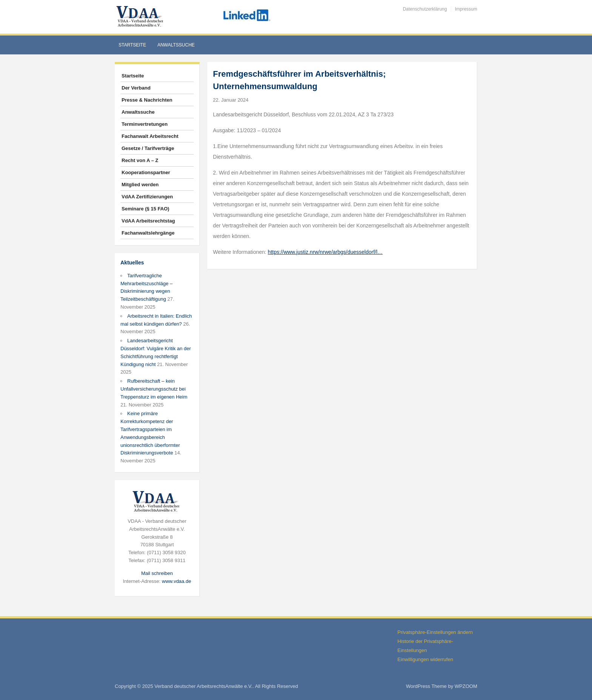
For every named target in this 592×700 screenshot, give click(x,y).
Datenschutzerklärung (425, 9)
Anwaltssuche (176, 45)
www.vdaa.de (177, 581)
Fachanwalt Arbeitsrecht (150, 136)
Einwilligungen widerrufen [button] (425, 659)
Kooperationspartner (146, 172)
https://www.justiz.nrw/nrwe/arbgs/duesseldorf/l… (325, 252)
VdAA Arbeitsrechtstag (148, 221)
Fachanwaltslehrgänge (148, 233)
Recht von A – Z (140, 160)
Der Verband (136, 88)
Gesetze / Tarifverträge (148, 148)
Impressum (466, 9)
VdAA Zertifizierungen (147, 197)
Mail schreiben (157, 573)
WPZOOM (466, 686)
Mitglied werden (140, 185)
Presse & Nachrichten (147, 100)
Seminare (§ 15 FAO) (145, 209)
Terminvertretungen (145, 124)
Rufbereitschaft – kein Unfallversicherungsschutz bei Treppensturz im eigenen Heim (154, 389)
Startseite (132, 45)
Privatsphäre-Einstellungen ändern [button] (435, 632)
